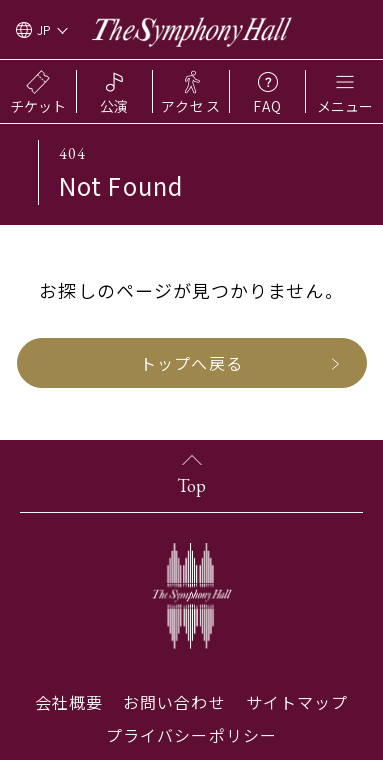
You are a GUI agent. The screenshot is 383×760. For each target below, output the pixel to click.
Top (191, 485)
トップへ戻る (191, 363)
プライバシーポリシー (191, 735)
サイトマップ (297, 702)
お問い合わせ (174, 702)
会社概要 (69, 702)
